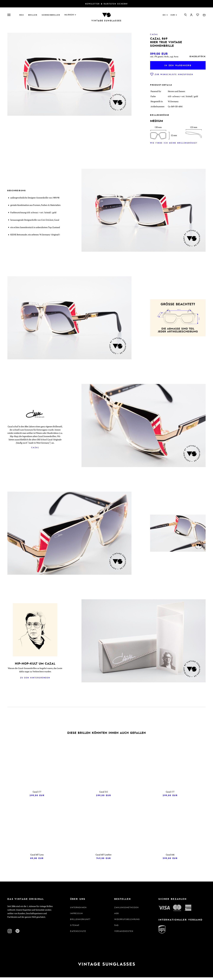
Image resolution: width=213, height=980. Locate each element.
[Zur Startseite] (106, 15)
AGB (117, 916)
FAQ (116, 928)
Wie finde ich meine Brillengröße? (174, 143)
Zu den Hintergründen (35, 678)
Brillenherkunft (80, 922)
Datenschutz (78, 934)
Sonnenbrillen (51, 15)
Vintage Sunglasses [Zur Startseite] (106, 21)
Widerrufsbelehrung (127, 922)
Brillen (33, 15)
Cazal (35, 447)
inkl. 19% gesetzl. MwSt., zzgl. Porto (164, 57)
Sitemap (75, 928)
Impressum (76, 916)
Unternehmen (78, 910)
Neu (22, 15)
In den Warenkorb (178, 65)
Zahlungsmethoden (127, 910)
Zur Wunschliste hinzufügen (172, 74)
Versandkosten (124, 934)
